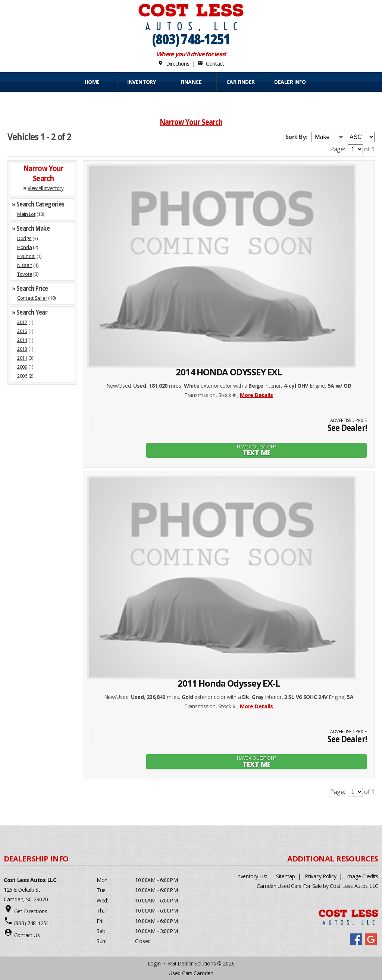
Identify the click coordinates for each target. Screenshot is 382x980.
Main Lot (26, 214)
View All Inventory (46, 188)
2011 (22, 358)
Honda (25, 247)
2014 (22, 340)
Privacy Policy (320, 876)
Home (92, 82)
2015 (22, 331)
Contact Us (27, 935)
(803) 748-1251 (191, 39)
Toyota (25, 274)
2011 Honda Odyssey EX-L (228, 683)
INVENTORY (141, 82)
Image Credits (362, 876)
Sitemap (286, 876)
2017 (22, 322)
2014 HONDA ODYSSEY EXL (229, 372)
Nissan (25, 265)
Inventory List (252, 876)
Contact (211, 64)
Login (154, 963)
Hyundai (26, 256)
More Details (256, 395)
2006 (22, 376)
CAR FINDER (240, 82)
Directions (174, 64)
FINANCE (191, 82)
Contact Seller (32, 298)
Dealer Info (290, 82)
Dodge (24, 238)
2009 (22, 367)
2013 (22, 349)
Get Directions (31, 911)
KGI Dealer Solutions (192, 963)
